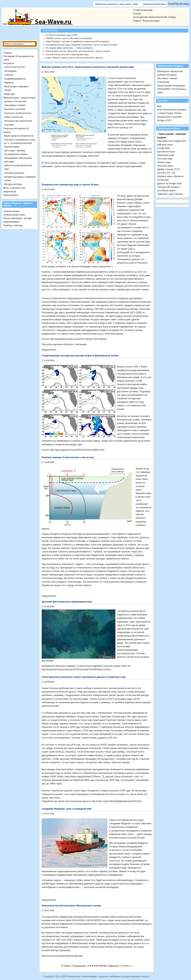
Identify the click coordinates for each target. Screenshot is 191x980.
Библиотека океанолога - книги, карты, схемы (117, 4)
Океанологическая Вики (154, 4)
